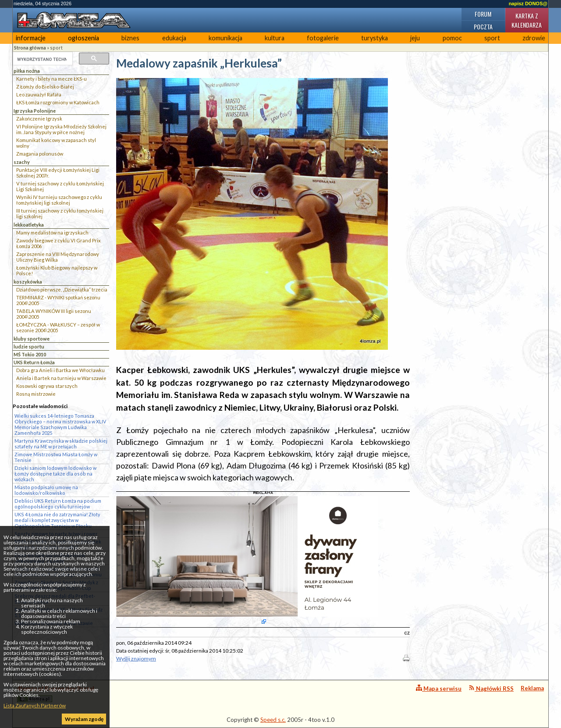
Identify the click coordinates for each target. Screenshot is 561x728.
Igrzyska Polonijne (35, 111)
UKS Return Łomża (34, 362)
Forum (483, 14)
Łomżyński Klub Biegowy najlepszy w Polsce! (57, 270)
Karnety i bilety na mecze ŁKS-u (51, 79)
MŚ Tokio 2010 (30, 354)
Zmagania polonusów (40, 154)
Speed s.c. (273, 720)
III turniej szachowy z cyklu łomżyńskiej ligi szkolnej (60, 213)
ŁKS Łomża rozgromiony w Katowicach (58, 102)
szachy (22, 162)
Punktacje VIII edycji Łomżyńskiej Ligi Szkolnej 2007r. (58, 173)
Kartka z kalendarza (527, 20)
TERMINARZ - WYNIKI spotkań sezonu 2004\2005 (58, 300)
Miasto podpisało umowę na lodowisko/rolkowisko (46, 490)
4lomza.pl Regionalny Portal (56, 694)
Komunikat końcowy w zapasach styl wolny (56, 143)
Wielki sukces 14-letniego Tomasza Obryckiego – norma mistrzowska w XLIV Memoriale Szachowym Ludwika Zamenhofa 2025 (60, 424)
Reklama (532, 688)
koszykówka (28, 282)
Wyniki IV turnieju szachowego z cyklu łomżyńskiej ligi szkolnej (59, 200)
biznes (130, 38)
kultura (275, 38)
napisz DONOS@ (528, 4)
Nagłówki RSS (491, 688)
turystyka (375, 38)
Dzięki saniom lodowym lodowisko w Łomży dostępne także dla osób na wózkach (55, 474)
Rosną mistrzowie (36, 394)
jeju (415, 38)
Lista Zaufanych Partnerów (35, 705)
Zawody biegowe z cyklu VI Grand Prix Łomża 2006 (59, 243)
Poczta (483, 27)
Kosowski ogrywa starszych (47, 386)
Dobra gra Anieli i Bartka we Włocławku (60, 370)
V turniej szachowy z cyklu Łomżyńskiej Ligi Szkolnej (60, 186)
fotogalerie (323, 38)
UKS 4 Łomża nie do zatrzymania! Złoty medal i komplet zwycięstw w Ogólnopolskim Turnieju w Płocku (57, 520)
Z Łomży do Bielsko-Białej (45, 87)
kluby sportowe (32, 339)
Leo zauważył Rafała (39, 94)
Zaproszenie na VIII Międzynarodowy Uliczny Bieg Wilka (58, 257)
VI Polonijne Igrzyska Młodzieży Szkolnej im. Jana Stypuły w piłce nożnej (61, 129)
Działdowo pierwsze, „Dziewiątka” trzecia (62, 289)
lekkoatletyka (29, 225)
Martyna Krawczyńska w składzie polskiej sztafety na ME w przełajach (61, 444)
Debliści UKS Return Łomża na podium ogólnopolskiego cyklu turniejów (58, 504)
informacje (31, 38)
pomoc (452, 38)
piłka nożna (27, 71)
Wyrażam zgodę (84, 719)
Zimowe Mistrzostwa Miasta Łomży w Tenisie (56, 457)
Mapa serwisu (439, 688)
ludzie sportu (29, 346)
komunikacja (225, 38)
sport (492, 38)
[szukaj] (42, 59)
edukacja (174, 38)
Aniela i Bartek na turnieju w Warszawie (61, 378)
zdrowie (534, 38)
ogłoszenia (83, 38)
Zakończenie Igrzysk (39, 119)
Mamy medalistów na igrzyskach (52, 233)
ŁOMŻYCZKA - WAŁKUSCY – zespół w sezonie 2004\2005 (58, 327)
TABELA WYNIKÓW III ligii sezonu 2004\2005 (54, 314)
